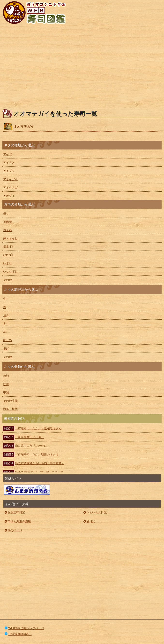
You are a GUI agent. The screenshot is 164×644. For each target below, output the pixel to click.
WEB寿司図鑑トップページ (24, 628)
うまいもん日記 (95, 512)
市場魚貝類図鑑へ (18, 634)
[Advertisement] (82, 68)
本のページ (13, 530)
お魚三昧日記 (14, 512)
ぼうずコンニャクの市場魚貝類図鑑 (27, 490)
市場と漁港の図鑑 (17, 521)
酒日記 (89, 521)
